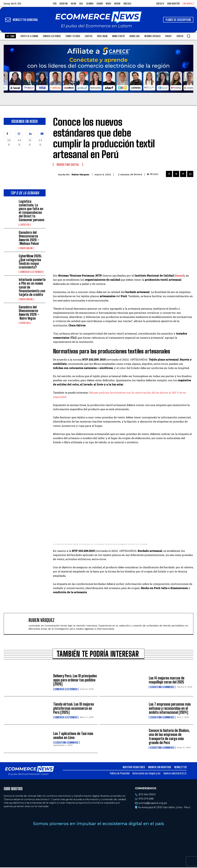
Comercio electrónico (31, 272)
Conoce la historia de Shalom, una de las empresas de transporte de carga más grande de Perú (169, 737)
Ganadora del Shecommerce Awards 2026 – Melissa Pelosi (29, 238)
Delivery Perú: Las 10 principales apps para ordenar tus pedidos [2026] (75, 681)
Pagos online (26, 248)
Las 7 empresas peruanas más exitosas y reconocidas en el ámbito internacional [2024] (170, 709)
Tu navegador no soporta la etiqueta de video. (98, 69)
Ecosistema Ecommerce (162, 688)
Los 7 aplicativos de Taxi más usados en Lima (73, 736)
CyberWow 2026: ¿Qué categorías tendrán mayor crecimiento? (30, 262)
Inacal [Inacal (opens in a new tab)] (180, 276)
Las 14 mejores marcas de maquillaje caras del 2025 (167, 681)
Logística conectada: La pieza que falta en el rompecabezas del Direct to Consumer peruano (32, 211)
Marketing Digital (68, 165)
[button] (189, 36)
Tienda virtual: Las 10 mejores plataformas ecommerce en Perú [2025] (74, 709)
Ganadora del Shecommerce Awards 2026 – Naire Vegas (29, 313)
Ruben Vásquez (80, 175)
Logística (25, 225)
